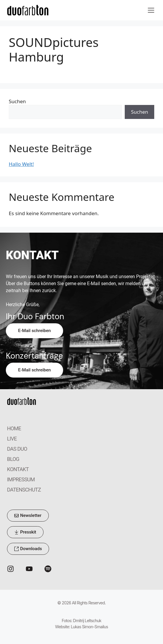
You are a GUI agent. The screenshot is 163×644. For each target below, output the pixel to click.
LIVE (12, 439)
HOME (14, 428)
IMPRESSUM (21, 479)
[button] (151, 10)
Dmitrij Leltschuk (87, 621)
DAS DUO (17, 449)
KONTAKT (18, 469)
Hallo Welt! (21, 164)
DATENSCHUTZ (24, 490)
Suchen (17, 101)
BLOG (13, 459)
